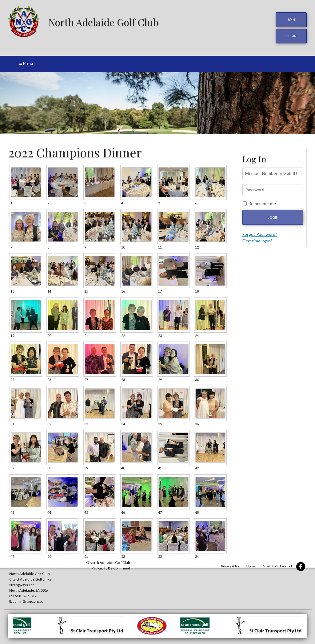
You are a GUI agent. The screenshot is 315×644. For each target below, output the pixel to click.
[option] (157, 103)
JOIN (291, 20)
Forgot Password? (260, 234)
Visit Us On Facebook (284, 566)
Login (273, 217)
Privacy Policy (230, 566)
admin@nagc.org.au (28, 601)
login (291, 36)
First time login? (257, 241)
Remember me (262, 203)
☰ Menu (26, 63)
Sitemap (251, 566)
